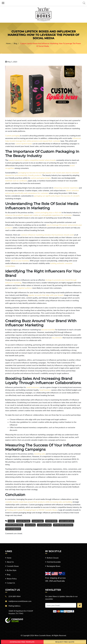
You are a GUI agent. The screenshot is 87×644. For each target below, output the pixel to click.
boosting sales (40, 454)
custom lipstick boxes (24, 144)
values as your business (20, 261)
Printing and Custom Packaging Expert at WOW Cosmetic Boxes (32, 510)
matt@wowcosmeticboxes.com (20, 601)
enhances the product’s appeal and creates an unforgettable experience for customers (39, 215)
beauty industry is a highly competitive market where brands (32, 160)
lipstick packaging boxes (13, 529)
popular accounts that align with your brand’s (46, 295)
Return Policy (12, 579)
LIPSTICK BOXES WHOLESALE (63, 525)
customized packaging (44, 525)
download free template (22, 642)
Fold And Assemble (54, 562)
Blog (9, 574)
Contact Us (11, 583)
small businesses (33, 387)
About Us (10, 562)
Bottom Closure (53, 558)
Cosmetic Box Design (23, 521)
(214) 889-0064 (15, 596)
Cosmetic (11, 521)
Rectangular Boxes (54, 566)
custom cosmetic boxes (66, 521)
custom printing (30, 525)
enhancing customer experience (66, 188)
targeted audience (25, 288)
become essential (48, 330)
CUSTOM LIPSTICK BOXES (14, 525)
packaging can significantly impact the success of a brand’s (57, 196)
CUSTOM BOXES (51, 521)
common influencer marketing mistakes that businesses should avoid (47, 235)
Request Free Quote (65, 642)
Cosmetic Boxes (13, 566)
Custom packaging (12, 136)
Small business (45, 390)
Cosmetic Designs (38, 521)
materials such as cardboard (16, 181)
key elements (57, 338)
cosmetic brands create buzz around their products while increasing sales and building (39, 502)
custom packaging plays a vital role (48, 212)
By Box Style (12, 570)
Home (9, 558)
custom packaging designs (41, 178)
